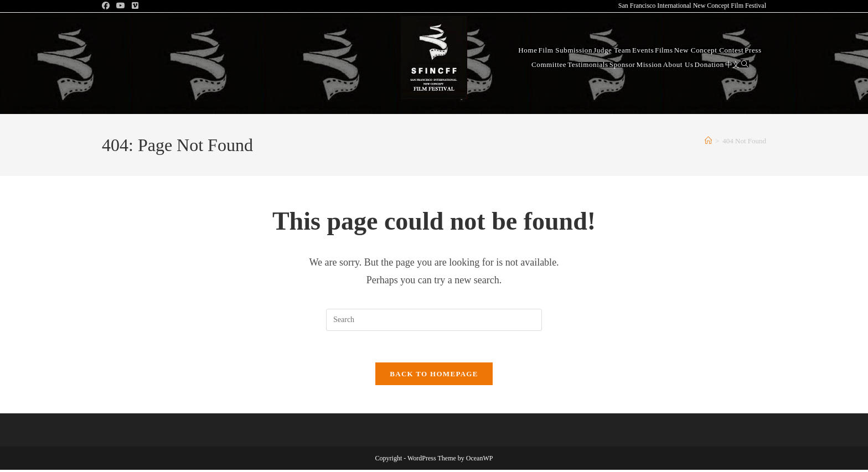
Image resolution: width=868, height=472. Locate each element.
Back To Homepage (434, 376)
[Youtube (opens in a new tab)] (121, 6)
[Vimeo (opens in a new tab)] (135, 6)
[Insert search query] (434, 320)
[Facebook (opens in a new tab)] (107, 6)
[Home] (708, 141)
